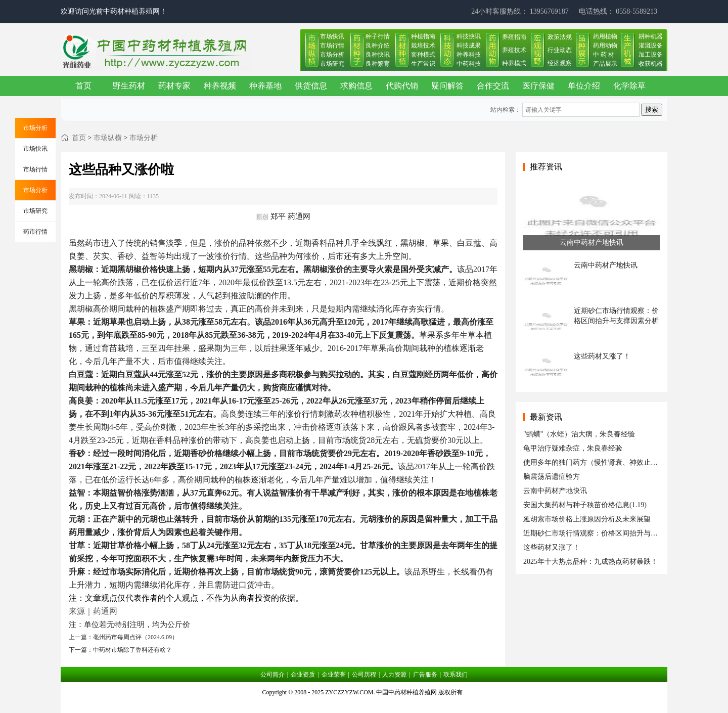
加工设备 (651, 55)
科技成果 (469, 46)
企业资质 (303, 675)
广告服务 (425, 675)
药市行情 (35, 232)
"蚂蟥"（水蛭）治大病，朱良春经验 (579, 434)
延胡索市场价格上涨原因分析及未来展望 (587, 519)
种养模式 (514, 63)
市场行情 (332, 46)
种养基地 (265, 86)
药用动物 (605, 46)
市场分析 (332, 55)
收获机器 (651, 64)
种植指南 (423, 36)
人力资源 (394, 675)
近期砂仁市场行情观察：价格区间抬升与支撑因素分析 (608, 533)
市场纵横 (108, 138)
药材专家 (174, 86)
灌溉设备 (651, 46)
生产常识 (423, 64)
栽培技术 (423, 46)
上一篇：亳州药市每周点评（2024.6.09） (123, 637)
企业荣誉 (334, 675)
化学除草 (629, 86)
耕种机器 (651, 36)
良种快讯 (378, 55)
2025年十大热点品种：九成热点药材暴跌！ (590, 562)
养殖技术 (514, 50)
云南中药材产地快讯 (555, 491)
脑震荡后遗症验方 (552, 477)
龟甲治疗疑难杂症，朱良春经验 (573, 448)
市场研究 (332, 64)
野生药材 (129, 86)
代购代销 (402, 86)
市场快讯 (332, 36)
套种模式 (423, 55)
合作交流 (493, 86)
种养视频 (220, 86)
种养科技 (469, 55)
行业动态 (560, 50)
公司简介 (272, 675)
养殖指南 (514, 37)
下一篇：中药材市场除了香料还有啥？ (120, 650)
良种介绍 (378, 46)
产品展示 (605, 64)
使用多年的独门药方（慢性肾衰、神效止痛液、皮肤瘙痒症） (619, 462)
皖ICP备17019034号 (364, 705)
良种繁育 (378, 64)
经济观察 (560, 63)
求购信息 (356, 86)
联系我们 (456, 675)
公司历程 (364, 675)
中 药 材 (604, 55)
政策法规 (560, 37)
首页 (83, 86)
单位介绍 (584, 86)
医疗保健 (538, 86)
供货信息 (311, 86)
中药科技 (469, 64)
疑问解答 (447, 86)
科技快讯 (469, 36)
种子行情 (378, 36)
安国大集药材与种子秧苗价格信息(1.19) (585, 505)
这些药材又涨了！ (552, 547)
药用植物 (605, 36)
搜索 (652, 109)
